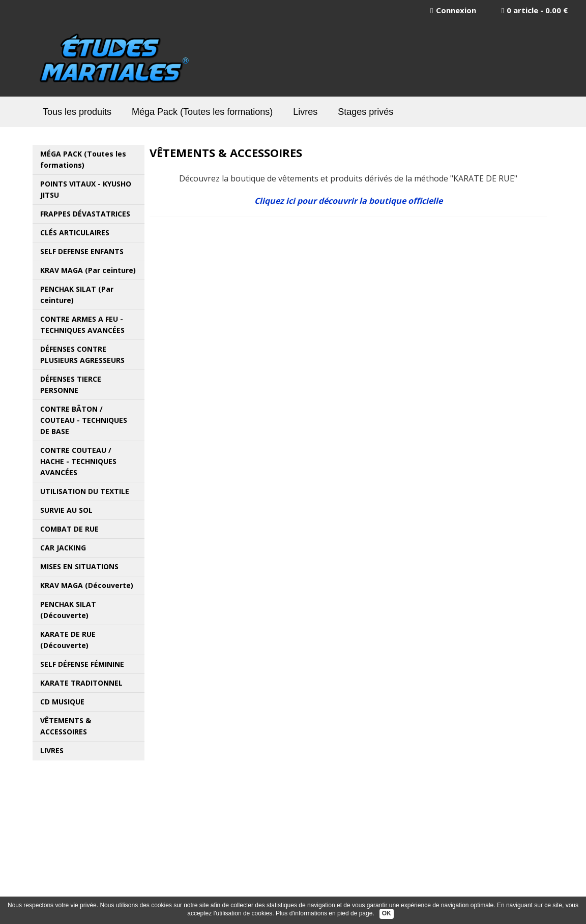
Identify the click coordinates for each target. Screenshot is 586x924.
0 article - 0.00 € (535, 10)
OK (387, 913)
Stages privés (365, 112)
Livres (305, 112)
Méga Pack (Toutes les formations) (202, 112)
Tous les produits (77, 112)
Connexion (453, 10)
